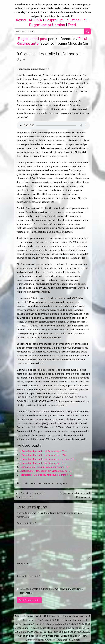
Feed (72, 25)
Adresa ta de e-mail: (28, 576)
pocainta (42, 483)
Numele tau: (24, 563)
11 (49, 632)
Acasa (21, 20)
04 (20, 632)
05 (25, 632)
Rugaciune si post (33, 39)
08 (37, 632)
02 (88, 628)
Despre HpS (55, 20)
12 (65, 632)
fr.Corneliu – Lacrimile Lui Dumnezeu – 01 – (43, 463)
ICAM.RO (50, 640)
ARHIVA (35, 20)
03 (16, 632)
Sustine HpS (77, 20)
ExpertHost (80, 636)
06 (29, 632)
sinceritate (53, 483)
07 (33, 632)
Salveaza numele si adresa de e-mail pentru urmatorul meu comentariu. (51, 591)
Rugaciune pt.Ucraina (47, 25)
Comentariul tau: (26, 523)
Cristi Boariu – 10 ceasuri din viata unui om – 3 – (46, 471)
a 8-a (65, 624)
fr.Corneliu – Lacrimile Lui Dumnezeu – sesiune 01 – (48, 459)
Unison (76, 640)
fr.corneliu (24, 483)
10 (45, 632)
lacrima (33, 483)
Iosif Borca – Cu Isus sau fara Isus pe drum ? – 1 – (47, 475)
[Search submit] (88, 31)
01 (84, 628)
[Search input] (49, 31)
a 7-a (39, 620)
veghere (63, 483)
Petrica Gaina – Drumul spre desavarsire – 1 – (45, 467)
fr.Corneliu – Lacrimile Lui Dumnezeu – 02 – (43, 451)
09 (41, 632)
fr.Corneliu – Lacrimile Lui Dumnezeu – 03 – (43, 455)
